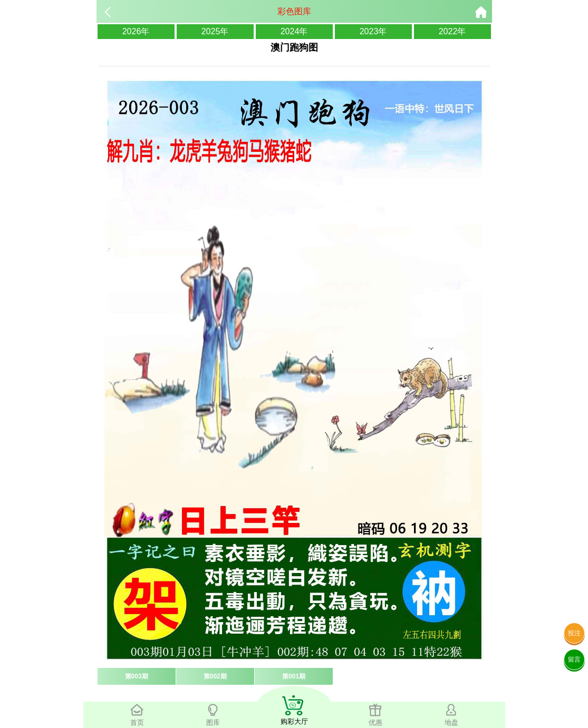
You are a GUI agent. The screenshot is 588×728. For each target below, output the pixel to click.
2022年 (452, 31)
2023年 (373, 31)
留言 (574, 659)
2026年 (136, 31)
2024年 (294, 31)
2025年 (215, 31)
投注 (574, 633)
